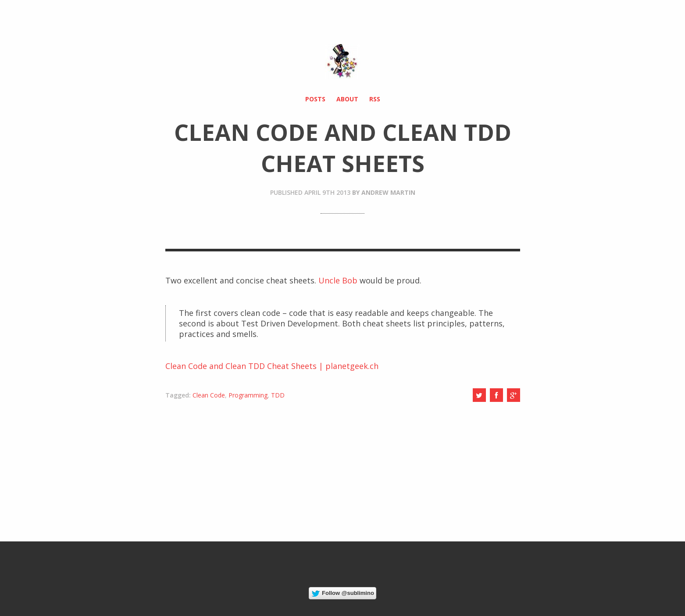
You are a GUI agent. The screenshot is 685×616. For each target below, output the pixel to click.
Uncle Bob (338, 280)
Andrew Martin (388, 192)
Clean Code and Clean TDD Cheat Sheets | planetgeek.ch (272, 366)
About (347, 99)
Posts (315, 99)
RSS (375, 99)
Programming (248, 395)
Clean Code (209, 395)
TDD (278, 395)
